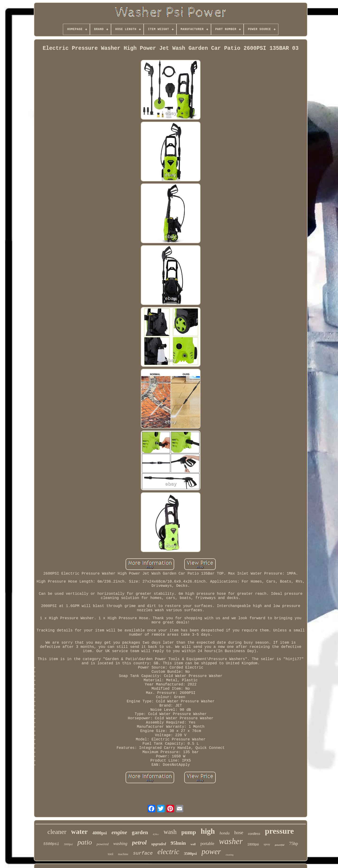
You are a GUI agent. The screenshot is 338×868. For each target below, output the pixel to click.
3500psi (190, 854)
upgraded (159, 844)
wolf (193, 844)
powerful (280, 845)
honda (225, 833)
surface (143, 853)
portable (207, 844)
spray (267, 844)
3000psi (68, 844)
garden (140, 832)
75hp (293, 843)
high (208, 831)
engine (119, 832)
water (79, 832)
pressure (279, 831)
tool (110, 854)
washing (120, 844)
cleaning (230, 855)
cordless (254, 834)
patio (85, 842)
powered (102, 844)
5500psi (51, 844)
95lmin (178, 843)
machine (123, 854)
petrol (139, 843)
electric (168, 852)
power (211, 852)
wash (170, 832)
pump (189, 832)
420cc (156, 834)
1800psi (253, 844)
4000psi (100, 833)
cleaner (57, 832)
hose (239, 833)
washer (231, 841)
